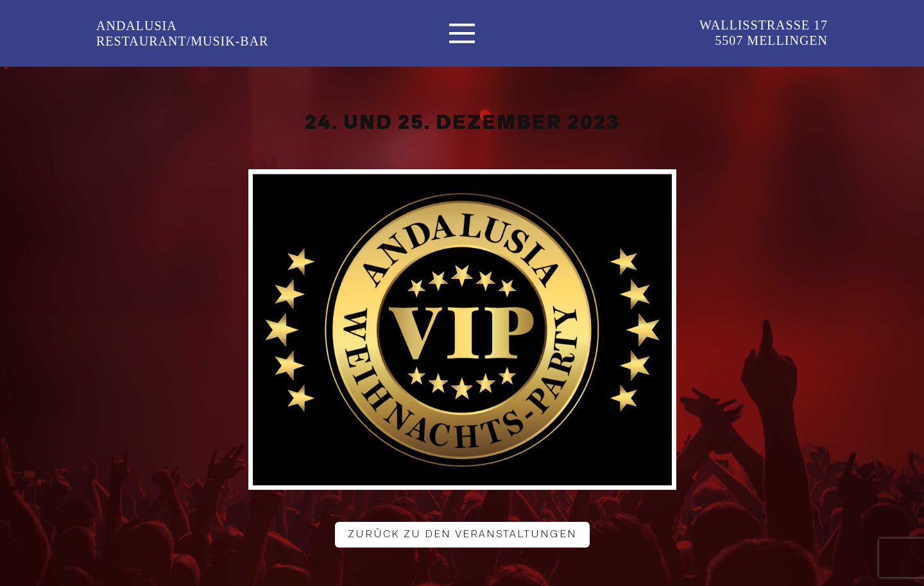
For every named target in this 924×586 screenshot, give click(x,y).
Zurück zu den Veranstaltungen (462, 534)
